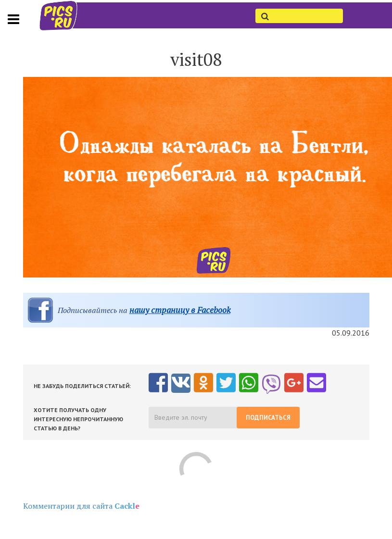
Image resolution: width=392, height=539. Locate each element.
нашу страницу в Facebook (180, 310)
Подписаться (268, 418)
